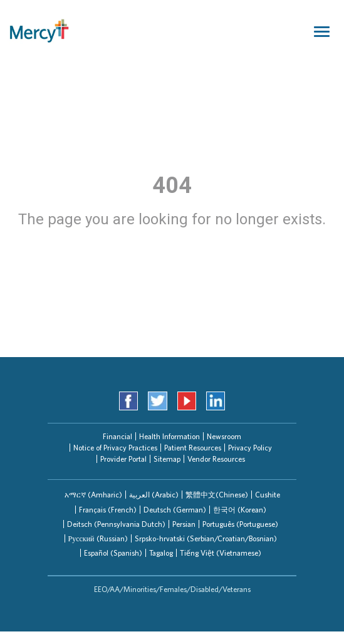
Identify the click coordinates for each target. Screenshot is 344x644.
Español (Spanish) (113, 553)
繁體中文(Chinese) (217, 495)
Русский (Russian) (98, 538)
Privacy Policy (250, 448)
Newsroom (224, 436)
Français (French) (108, 510)
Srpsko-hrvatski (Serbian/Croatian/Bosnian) (206, 538)
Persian (184, 524)
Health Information (169, 436)
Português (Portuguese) (240, 524)
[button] (93, 495)
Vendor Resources (216, 459)
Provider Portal (123, 459)
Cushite (268, 495)
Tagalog (161, 553)
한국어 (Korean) (240, 510)
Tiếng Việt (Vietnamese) (221, 553)
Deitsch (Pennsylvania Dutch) (116, 524)
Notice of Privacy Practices (115, 448)
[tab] (93, 495)
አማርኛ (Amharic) (93, 495)
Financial (117, 436)
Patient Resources (193, 448)
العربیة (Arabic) (154, 495)
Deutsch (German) (175, 510)
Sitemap (167, 459)
